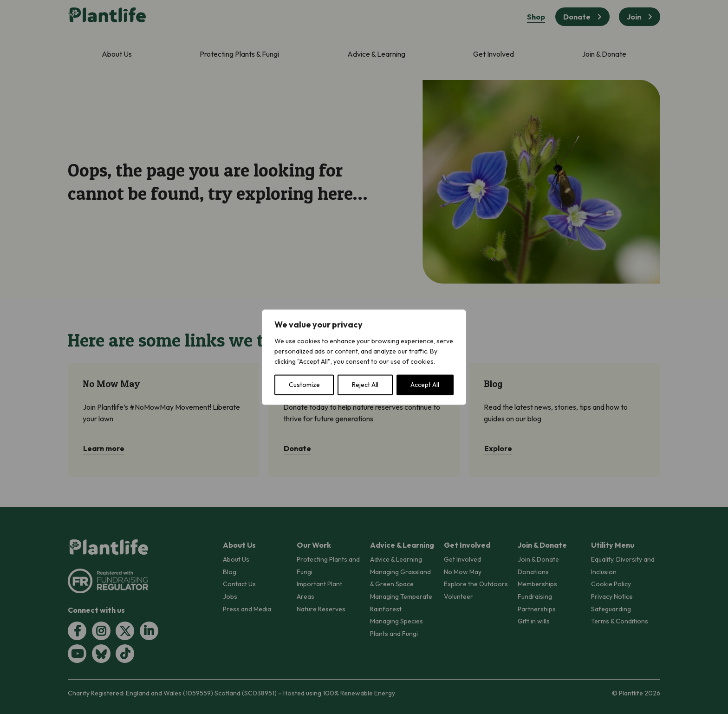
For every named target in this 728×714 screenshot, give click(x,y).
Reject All (365, 385)
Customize (304, 385)
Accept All (425, 385)
